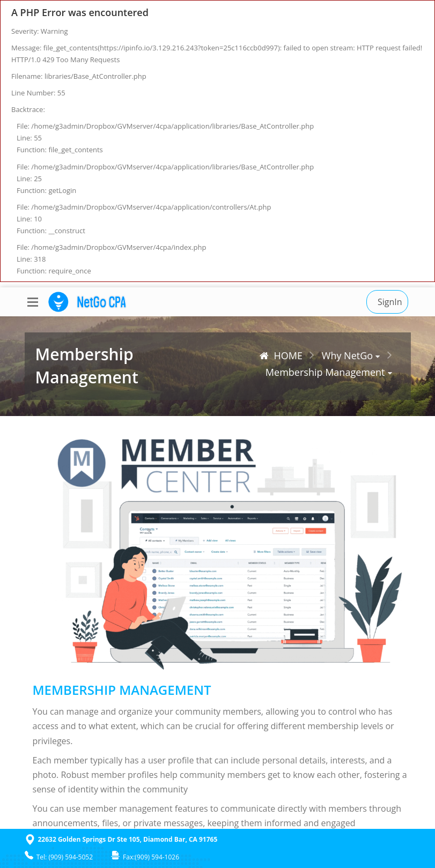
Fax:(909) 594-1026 (145, 857)
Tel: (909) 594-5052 (59, 857)
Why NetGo (347, 355)
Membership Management (325, 372)
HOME (281, 355)
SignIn (390, 302)
